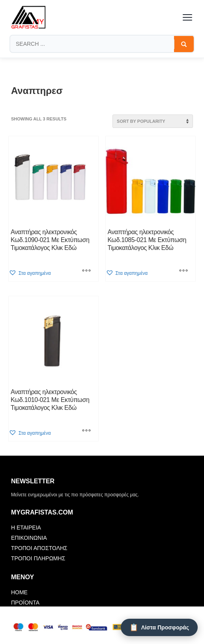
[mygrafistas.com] (28, 17)
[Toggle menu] (187, 17)
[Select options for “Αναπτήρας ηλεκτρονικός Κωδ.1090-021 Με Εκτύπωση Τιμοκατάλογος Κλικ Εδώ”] (86, 271)
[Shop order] (153, 121)
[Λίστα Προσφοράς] (159, 627)
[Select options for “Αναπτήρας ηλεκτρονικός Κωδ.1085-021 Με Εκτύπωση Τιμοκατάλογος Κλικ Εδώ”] (183, 271)
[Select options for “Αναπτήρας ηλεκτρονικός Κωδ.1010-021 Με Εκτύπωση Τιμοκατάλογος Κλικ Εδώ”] (86, 431)
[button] (30, 273)
